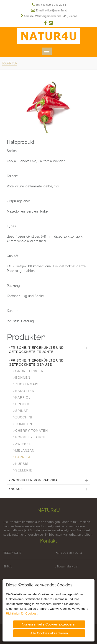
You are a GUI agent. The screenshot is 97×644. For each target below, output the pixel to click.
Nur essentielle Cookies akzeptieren (49, 624)
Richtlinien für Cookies (22, 613)
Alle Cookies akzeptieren (49, 633)
